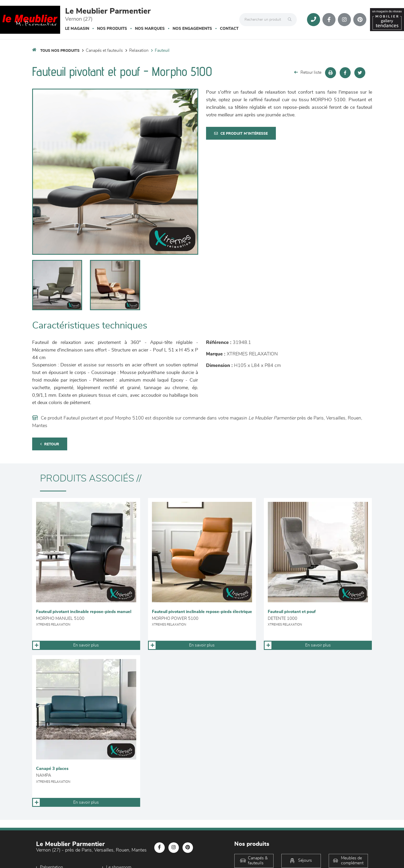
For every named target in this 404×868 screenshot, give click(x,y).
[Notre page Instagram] (344, 20)
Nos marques (150, 29)
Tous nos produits (60, 51)
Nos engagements (192, 29)
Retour (50, 444)
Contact (229, 29)
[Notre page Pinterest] (360, 20)
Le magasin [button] (77, 29)
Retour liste (308, 72)
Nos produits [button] (112, 29)
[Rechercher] (291, 20)
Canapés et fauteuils (104, 50)
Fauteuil (162, 50)
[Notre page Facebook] (329, 20)
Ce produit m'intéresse (241, 134)
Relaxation (139, 50)
